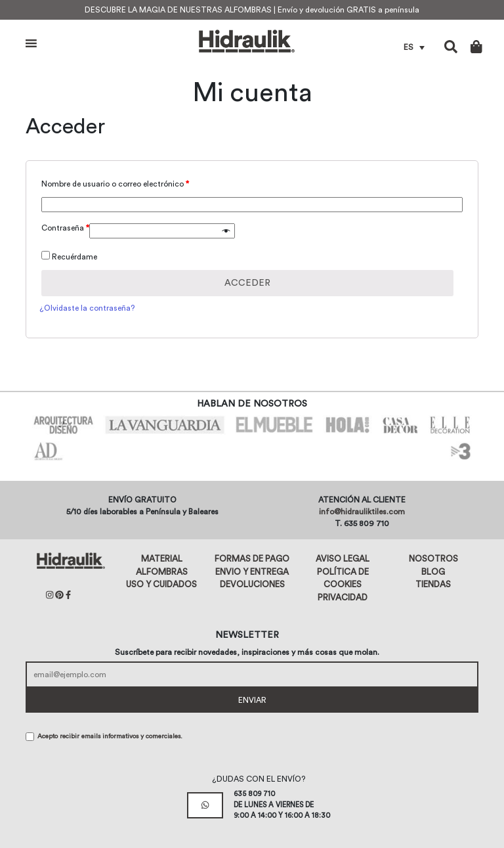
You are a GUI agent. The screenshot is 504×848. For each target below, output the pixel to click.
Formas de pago (252, 559)
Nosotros (433, 559)
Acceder (247, 283)
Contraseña (65, 228)
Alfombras (162, 572)
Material (162, 559)
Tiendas (433, 584)
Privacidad (343, 597)
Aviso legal (343, 559)
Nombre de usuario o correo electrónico (115, 184)
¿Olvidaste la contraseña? (87, 308)
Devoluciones (252, 584)
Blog (433, 572)
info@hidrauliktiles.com (362, 512)
